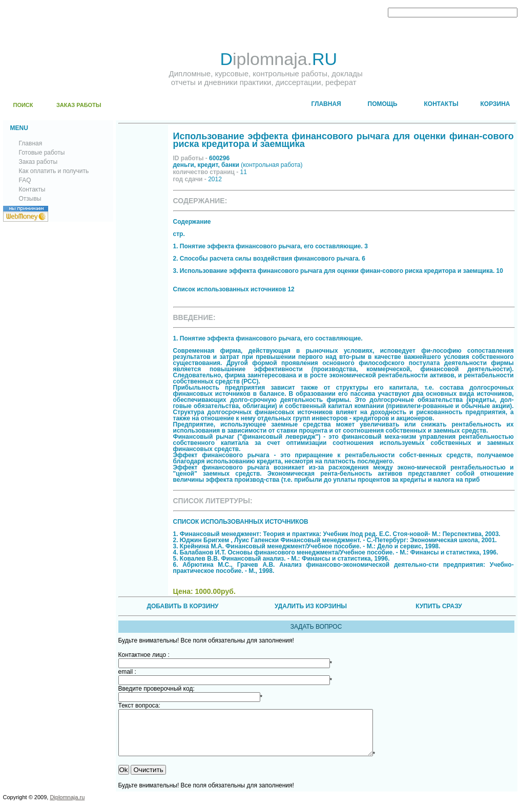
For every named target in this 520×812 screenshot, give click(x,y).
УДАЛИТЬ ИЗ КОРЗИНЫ (311, 606)
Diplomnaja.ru (67, 806)
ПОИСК (23, 105)
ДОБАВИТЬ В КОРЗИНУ (182, 606)
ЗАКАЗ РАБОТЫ (79, 105)
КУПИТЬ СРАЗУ (439, 606)
